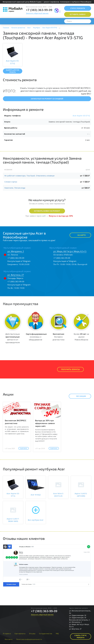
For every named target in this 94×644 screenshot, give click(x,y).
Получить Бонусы (70, 369)
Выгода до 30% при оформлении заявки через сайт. (45, 423)
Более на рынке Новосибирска (81, 337)
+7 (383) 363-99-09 (39, 10)
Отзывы (32, 634)
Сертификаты (20, 634)
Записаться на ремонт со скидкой (47, 99)
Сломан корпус (11, 182)
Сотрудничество (46, 634)
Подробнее (24, 448)
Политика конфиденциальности (29, 639)
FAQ (57, 634)
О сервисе (7, 634)
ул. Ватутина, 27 (16, 275)
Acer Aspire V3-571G (81, 116)
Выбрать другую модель (13, 71)
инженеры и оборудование (36, 337)
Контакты (9, 639)
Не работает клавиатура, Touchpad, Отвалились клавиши (29, 176)
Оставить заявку (78, 14)
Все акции (79, 396)
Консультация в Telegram (19, 261)
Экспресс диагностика (58, 337)
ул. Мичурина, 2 (16, 251)
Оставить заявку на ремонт (47, 211)
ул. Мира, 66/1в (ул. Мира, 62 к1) (70, 251)
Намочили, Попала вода (15, 188)
